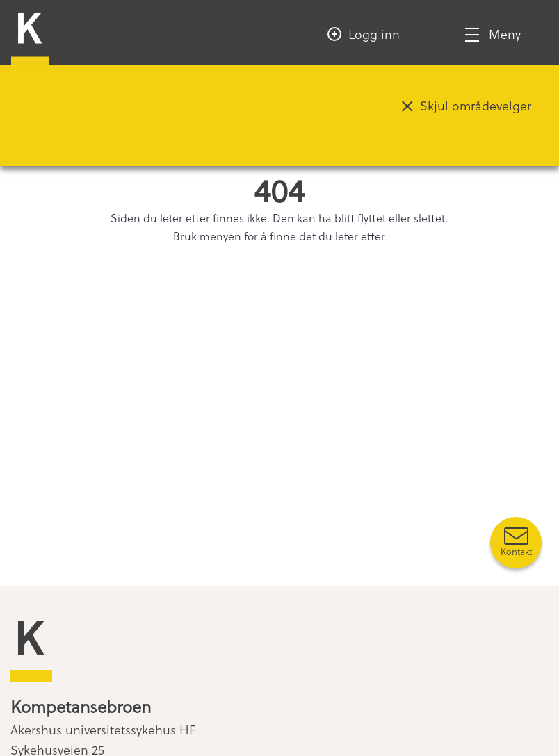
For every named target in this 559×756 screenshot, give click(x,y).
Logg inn (374, 34)
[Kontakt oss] (516, 543)
